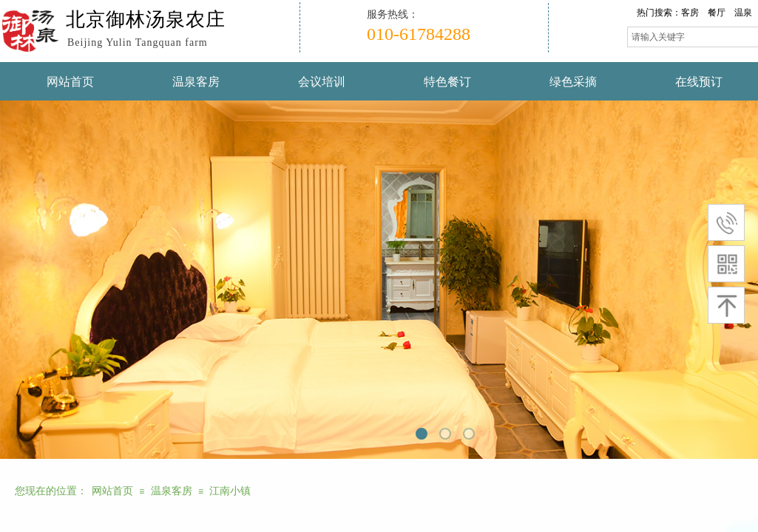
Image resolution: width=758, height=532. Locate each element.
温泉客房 (196, 82)
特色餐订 (447, 82)
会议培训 (322, 82)
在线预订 (699, 82)
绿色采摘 (573, 82)
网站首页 (70, 82)
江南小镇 (230, 491)
